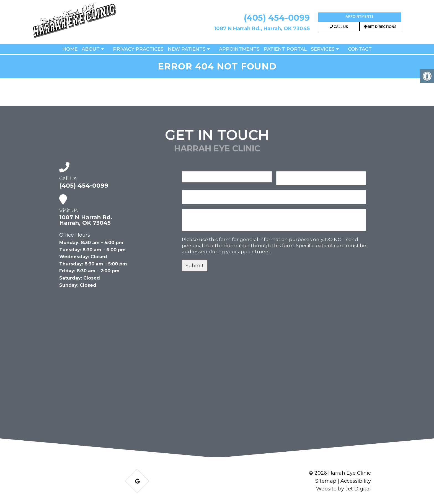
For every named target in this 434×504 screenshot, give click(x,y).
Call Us (339, 27)
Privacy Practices (138, 49)
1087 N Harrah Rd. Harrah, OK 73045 (86, 220)
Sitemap (326, 481)
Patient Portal (285, 49)
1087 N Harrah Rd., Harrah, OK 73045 (262, 29)
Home (70, 49)
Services (323, 49)
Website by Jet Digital (343, 489)
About (91, 49)
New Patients (187, 49)
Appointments (359, 17)
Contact (360, 49)
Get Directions (380, 27)
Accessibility (356, 481)
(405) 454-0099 (277, 18)
